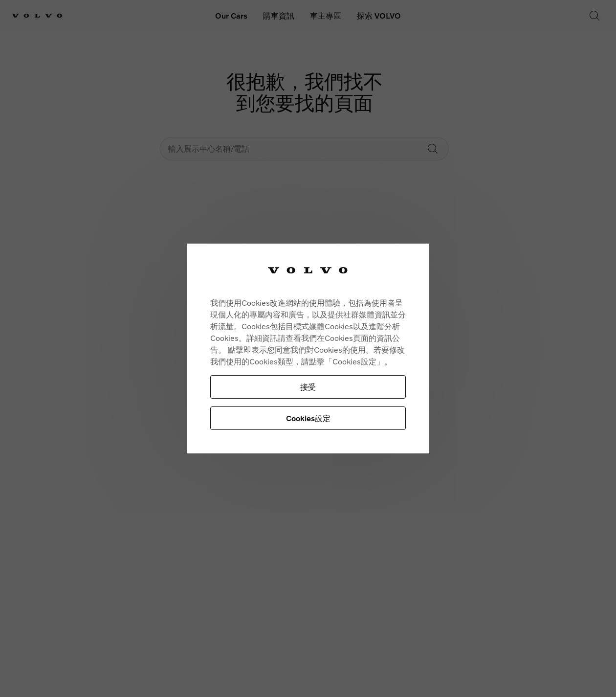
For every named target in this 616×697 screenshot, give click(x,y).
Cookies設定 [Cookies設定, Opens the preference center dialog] (308, 418)
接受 (308, 387)
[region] (308, 348)
